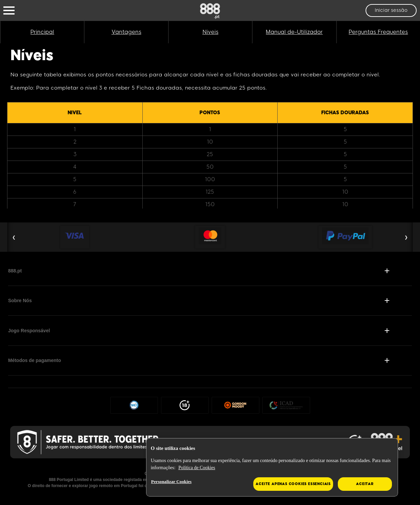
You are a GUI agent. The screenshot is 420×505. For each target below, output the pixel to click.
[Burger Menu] (9, 10)
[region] (272, 467)
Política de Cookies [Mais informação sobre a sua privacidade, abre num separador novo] (197, 468)
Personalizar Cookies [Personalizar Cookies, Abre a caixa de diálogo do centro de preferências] (171, 482)
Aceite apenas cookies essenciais (293, 484)
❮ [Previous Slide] (14, 237)
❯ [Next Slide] (406, 237)
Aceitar (365, 484)
